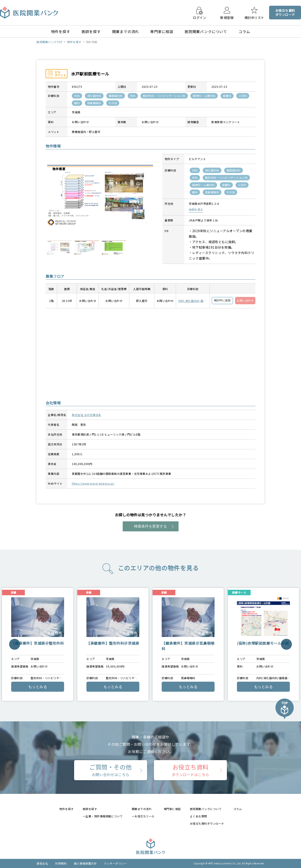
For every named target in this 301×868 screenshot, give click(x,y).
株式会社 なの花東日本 (87, 415)
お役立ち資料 (191, 770)
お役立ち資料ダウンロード (207, 823)
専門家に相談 (162, 31)
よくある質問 (199, 816)
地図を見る (196, 209)
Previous (15, 644)
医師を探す (91, 31)
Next (286, 644)
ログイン (200, 17)
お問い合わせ (245, 300)
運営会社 (42, 863)
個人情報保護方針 (85, 863)
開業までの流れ (126, 31)
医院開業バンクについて (206, 31)
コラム (244, 31)
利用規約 (61, 863)
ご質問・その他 (111, 770)
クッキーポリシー (115, 863)
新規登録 (227, 17)
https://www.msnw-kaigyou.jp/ (93, 483)
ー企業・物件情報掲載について (103, 816)
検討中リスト (254, 17)
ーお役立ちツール (143, 816)
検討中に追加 (222, 300)
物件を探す (61, 31)
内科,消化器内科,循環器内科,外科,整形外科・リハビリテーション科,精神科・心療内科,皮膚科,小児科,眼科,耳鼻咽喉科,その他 (193, 301)
